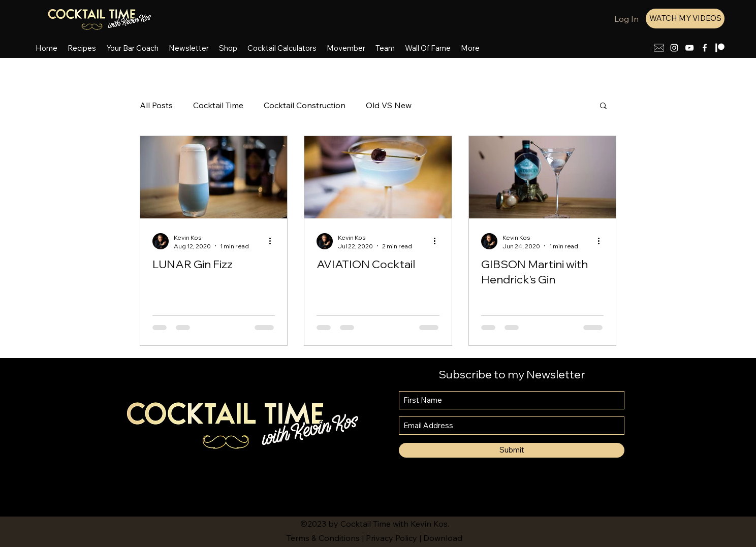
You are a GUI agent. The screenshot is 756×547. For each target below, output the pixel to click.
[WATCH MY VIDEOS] (685, 19)
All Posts (156, 105)
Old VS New (389, 105)
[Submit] (512, 450)
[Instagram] (674, 48)
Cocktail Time (218, 105)
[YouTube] (689, 48)
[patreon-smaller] (720, 48)
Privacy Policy (391, 538)
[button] (603, 106)
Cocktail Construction (305, 105)
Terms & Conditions (323, 538)
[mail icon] (659, 48)
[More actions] (273, 241)
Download (443, 538)
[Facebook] (705, 48)
